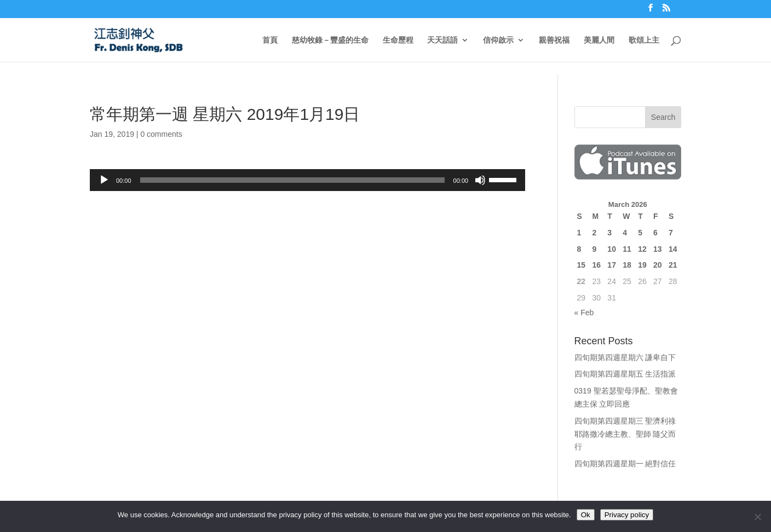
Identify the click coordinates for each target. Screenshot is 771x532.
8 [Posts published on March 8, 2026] (579, 249)
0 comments (161, 134)
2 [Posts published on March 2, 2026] (594, 233)
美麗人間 (599, 40)
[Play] (104, 180)
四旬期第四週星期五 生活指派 (625, 374)
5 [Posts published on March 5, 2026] (640, 233)
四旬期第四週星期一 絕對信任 (625, 464)
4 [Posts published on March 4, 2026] (625, 233)
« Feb (584, 313)
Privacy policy (627, 515)
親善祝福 (554, 40)
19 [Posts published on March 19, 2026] (642, 265)
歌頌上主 (644, 40)
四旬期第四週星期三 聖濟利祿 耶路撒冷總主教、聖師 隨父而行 (625, 434)
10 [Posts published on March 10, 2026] (612, 249)
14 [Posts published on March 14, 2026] (673, 249)
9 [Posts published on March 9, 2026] (594, 249)
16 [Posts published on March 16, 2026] (596, 265)
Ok (586, 515)
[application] (307, 180)
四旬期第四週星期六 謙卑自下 (625, 357)
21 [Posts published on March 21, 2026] (673, 265)
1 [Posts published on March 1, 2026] (579, 233)
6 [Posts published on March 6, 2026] (655, 233)
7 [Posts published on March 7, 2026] (671, 233)
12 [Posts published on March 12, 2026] (642, 249)
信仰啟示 (498, 40)
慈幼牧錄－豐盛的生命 (330, 40)
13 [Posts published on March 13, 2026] (658, 249)
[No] (757, 517)
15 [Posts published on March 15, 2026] (582, 265)
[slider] (292, 180)
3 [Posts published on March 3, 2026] (609, 233)
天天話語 (442, 40)
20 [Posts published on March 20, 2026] (658, 265)
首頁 (270, 40)
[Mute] (480, 180)
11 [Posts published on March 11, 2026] (627, 249)
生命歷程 (398, 40)
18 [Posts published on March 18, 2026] (627, 265)
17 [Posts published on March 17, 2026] (612, 265)
